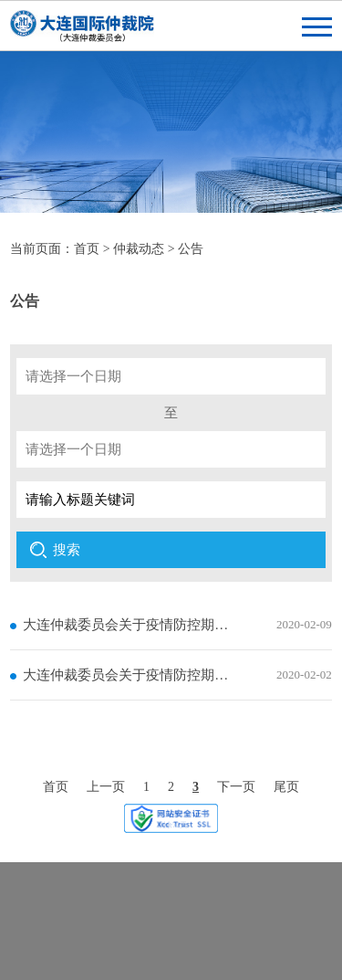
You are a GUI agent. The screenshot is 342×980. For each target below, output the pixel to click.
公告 (191, 249)
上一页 (106, 787)
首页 (87, 249)
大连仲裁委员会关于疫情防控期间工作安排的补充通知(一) (127, 675)
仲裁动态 (139, 249)
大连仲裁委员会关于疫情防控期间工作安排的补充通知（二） (127, 625)
